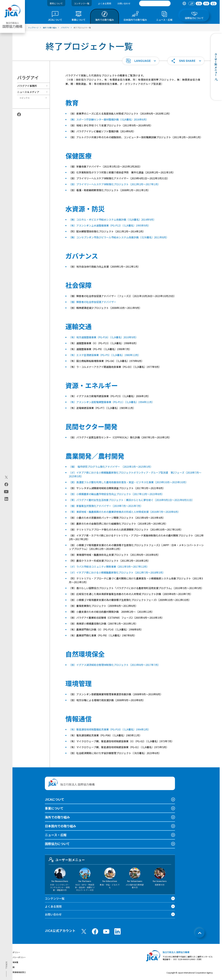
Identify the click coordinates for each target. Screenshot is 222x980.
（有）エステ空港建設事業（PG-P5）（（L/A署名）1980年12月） (105, 355)
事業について (54, 808)
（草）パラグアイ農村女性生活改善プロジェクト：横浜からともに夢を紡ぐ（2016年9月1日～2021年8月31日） (131, 500)
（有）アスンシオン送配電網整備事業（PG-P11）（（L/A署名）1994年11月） (112, 402)
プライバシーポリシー (16, 957)
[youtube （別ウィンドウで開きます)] (106, 932)
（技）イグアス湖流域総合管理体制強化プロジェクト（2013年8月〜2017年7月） (115, 665)
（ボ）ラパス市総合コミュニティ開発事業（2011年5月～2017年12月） (109, 567)
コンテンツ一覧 (82, 3)
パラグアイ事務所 (27, 86)
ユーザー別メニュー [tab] (67, 860)
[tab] (184, 4)
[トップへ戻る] (200, 933)
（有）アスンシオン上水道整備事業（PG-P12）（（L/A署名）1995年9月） (110, 225)
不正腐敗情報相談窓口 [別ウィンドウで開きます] (16, 972)
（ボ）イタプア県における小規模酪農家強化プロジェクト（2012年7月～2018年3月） (117, 572)
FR (206, 4)
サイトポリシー (14, 952)
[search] (155, 3)
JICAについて (55, 799)
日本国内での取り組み (60, 826)
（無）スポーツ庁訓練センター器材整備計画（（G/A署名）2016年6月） (109, 119)
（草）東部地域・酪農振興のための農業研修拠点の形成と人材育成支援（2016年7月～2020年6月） (124, 512)
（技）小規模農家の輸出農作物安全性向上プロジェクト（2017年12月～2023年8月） (116, 494)
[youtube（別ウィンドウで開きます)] (6, 492)
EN (199, 4)
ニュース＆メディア (28, 92)
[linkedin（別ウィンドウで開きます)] (6, 499)
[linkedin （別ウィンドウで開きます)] (117, 931)
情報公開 (11, 967)
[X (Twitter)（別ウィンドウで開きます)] (6, 477)
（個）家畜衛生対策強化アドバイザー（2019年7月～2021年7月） (106, 506)
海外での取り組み (57, 817)
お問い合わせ (124, 3)
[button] (141, 61)
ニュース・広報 (56, 835)
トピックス (25, 98)
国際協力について (57, 844)
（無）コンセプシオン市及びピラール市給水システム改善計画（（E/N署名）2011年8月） (119, 237)
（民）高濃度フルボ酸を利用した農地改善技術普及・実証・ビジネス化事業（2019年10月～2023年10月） (128, 482)
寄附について (56, 3)
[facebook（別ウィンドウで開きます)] (6, 484)
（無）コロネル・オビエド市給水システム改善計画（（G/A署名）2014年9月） (112, 220)
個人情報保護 (13, 962)
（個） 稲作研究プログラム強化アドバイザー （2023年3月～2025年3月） (111, 467)
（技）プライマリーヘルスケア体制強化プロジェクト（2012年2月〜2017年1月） (115, 184)
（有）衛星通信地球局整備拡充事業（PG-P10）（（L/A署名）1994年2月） (110, 729)
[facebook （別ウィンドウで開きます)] (95, 931)
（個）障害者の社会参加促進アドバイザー (93, 302)
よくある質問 (105, 3)
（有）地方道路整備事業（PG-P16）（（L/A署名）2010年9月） (103, 337)
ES (214, 4)
